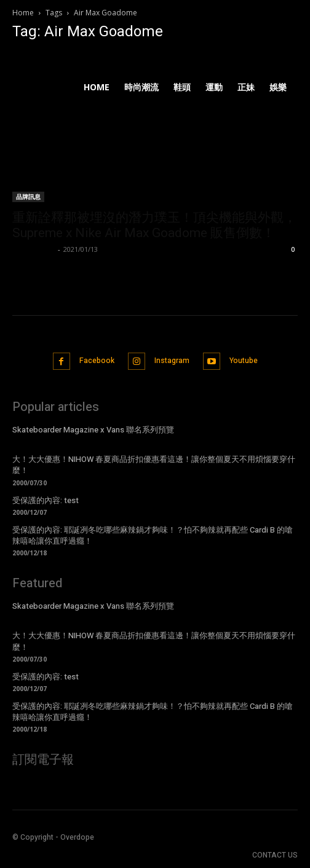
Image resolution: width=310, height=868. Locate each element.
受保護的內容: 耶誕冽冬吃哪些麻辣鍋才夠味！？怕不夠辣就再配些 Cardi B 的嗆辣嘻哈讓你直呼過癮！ (153, 535)
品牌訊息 (28, 197)
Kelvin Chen (34, 249)
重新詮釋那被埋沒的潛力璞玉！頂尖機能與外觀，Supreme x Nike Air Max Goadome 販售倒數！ (154, 225)
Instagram (172, 361)
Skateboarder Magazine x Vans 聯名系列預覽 (93, 430)
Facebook (97, 361)
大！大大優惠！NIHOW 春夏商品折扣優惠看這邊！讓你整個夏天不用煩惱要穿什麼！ (154, 465)
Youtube (244, 361)
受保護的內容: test (46, 500)
